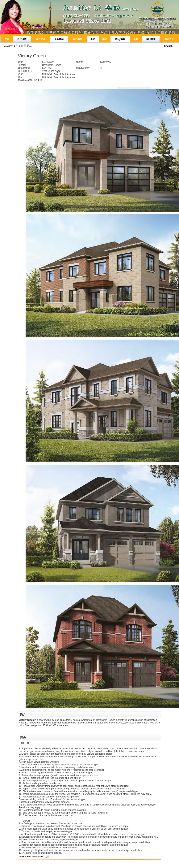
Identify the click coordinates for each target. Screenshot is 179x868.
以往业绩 (22, 39)
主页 (7, 39)
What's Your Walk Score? (34, 857)
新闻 (136, 39)
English (168, 46)
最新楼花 (59, 39)
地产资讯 (40, 39)
